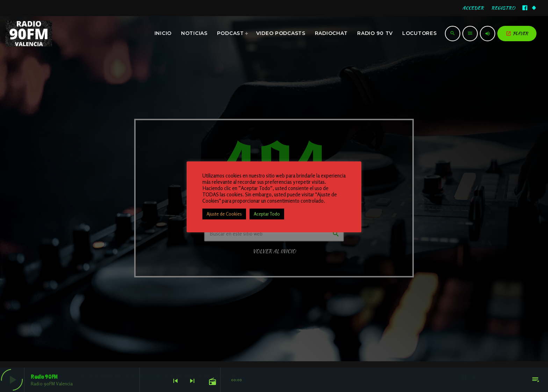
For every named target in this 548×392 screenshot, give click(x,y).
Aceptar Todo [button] (267, 214)
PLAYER (517, 33)
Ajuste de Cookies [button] (224, 214)
